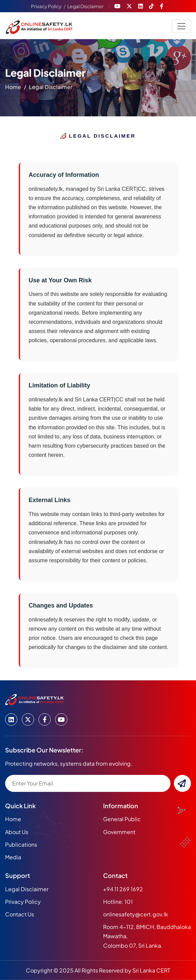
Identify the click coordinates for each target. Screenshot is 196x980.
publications (21, 844)
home (13, 88)
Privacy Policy (46, 6)
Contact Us (20, 914)
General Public (122, 819)
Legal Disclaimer (86, 6)
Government (119, 832)
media (13, 857)
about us (17, 832)
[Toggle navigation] (181, 26)
